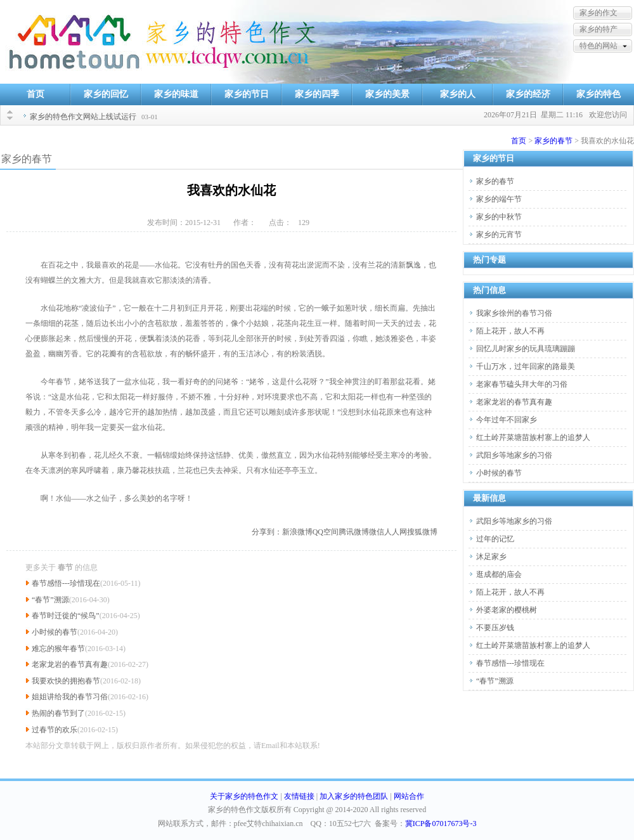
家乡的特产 (598, 29)
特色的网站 (598, 46)
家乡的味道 (176, 94)
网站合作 (409, 796)
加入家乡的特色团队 (354, 796)
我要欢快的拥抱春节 (66, 681)
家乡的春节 (553, 141)
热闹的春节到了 (58, 713)
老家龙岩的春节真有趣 (70, 664)
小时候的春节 (55, 632)
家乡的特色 (598, 94)
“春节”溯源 (50, 600)
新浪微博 (297, 532)
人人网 (396, 532)
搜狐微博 (422, 532)
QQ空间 (326, 532)
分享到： (267, 532)
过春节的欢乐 (55, 730)
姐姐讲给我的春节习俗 (70, 697)
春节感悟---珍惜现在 (66, 583)
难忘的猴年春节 (58, 649)
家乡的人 (458, 94)
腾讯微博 (354, 532)
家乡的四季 (317, 94)
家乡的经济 (528, 94)
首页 (36, 94)
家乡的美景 (387, 94)
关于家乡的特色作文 (244, 796)
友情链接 (299, 796)
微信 (377, 532)
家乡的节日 (247, 94)
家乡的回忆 (106, 94)
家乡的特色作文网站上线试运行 (83, 117)
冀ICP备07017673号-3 (441, 824)
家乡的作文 (598, 13)
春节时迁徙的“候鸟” (66, 616)
